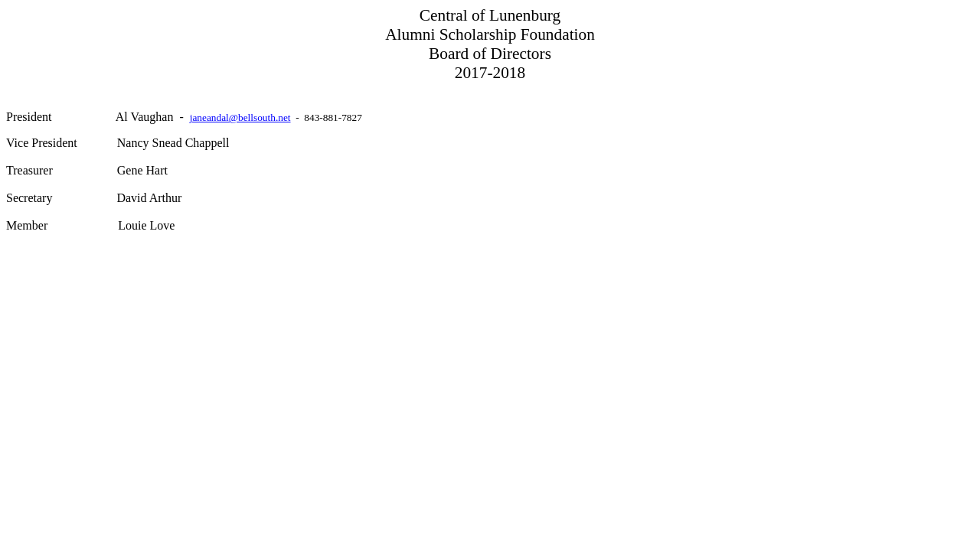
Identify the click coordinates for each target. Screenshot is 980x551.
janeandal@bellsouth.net (240, 117)
